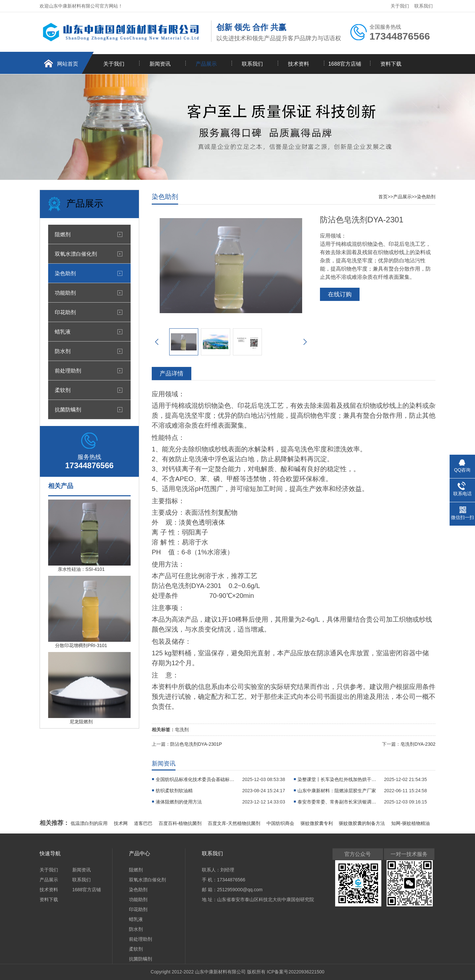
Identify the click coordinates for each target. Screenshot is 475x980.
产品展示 (206, 64)
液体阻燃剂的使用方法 (179, 802)
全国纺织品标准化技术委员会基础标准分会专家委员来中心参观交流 (195, 779)
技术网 (121, 823)
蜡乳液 (63, 332)
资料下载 (391, 64)
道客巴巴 (144, 823)
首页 (383, 197)
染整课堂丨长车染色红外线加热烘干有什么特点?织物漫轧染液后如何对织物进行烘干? (337, 779)
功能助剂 (65, 293)
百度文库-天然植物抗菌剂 (235, 823)
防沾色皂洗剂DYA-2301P (196, 744)
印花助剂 (65, 312)
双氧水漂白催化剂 (76, 254)
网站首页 (68, 64)
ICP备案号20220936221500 (296, 972)
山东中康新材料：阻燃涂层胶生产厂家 (337, 791)
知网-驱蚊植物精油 (411, 823)
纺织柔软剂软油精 (174, 791)
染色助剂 (65, 273)
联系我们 (424, 6)
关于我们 (400, 6)
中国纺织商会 (281, 823)
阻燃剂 (63, 234)
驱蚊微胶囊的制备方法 (363, 823)
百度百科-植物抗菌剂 (181, 823)
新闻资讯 (160, 64)
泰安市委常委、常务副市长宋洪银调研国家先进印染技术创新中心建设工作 (337, 802)
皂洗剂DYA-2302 (418, 744)
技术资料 (299, 64)
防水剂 (63, 351)
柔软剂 (63, 390)
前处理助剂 (68, 371)
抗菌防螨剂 (68, 409)
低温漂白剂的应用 (90, 823)
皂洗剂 (182, 730)
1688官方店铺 (345, 64)
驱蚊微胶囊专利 (317, 823)
